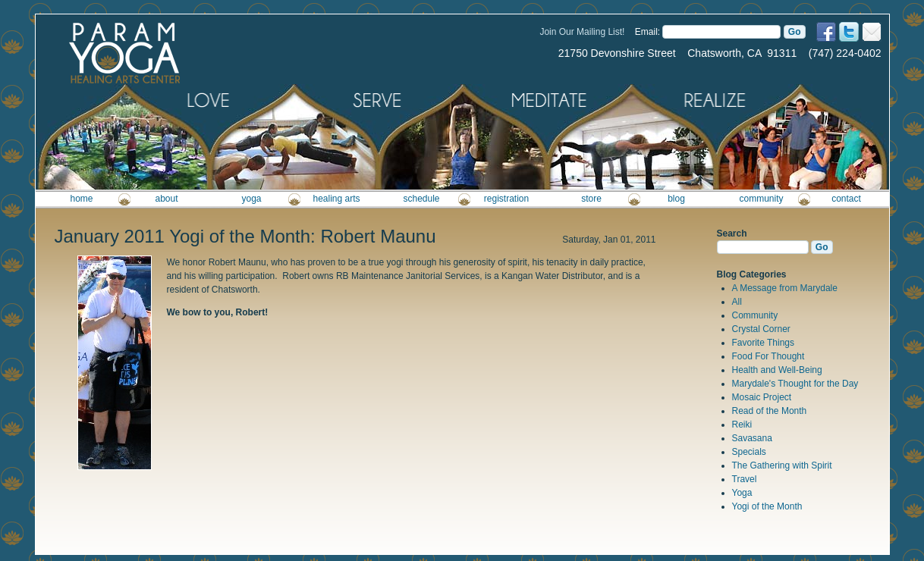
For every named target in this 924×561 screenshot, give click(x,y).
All (737, 302)
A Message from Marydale (785, 288)
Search (732, 233)
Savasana (752, 438)
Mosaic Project (762, 397)
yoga (251, 199)
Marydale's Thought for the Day (795, 384)
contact (846, 199)
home (81, 199)
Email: (647, 32)
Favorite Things (763, 343)
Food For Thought (768, 356)
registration (506, 199)
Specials (749, 452)
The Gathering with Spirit (782, 465)
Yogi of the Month (767, 506)
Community (755, 315)
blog (676, 199)
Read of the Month (770, 411)
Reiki (742, 425)
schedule (421, 199)
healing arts (336, 199)
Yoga (742, 493)
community (761, 199)
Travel (745, 479)
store (591, 199)
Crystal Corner (761, 329)
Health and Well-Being (777, 370)
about (166, 199)
